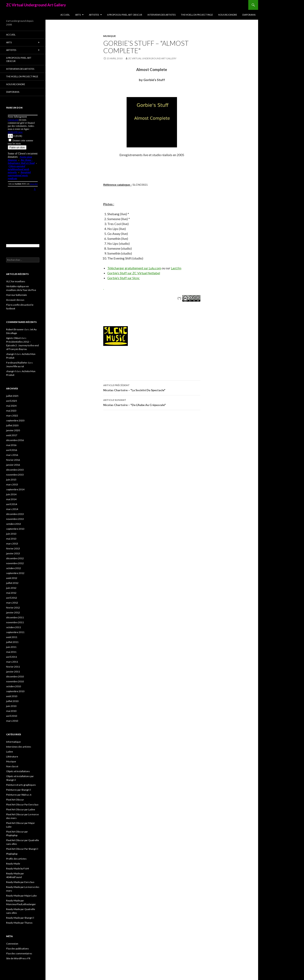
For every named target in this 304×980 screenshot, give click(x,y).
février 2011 (13, 667)
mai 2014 (11, 499)
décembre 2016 (15, 440)
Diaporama (249, 15)
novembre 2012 (15, 563)
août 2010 (12, 696)
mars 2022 (12, 416)
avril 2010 (12, 716)
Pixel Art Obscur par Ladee (21, 809)
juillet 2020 (12, 425)
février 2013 (13, 548)
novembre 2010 (15, 681)
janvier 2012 (13, 612)
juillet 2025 (12, 396)
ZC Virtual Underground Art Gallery (36, 5)
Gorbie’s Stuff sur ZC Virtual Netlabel (134, 273)
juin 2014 (11, 494)
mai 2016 (11, 445)
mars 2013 (12, 544)
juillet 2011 (12, 642)
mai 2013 (11, 539)
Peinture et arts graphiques (21, 785)
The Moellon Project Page (197, 15)
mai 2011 (11, 652)
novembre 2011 (15, 622)
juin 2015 (11, 480)
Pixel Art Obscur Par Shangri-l (22, 849)
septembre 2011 (15, 632)
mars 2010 (12, 721)
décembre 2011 (15, 617)
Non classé (12, 766)
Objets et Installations (18, 771)
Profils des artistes (16, 859)
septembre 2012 (15, 573)
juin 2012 (11, 588)
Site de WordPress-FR (18, 958)
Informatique (13, 742)
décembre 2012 (15, 558)
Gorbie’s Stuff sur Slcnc (124, 278)
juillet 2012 (12, 583)
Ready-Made (13, 864)
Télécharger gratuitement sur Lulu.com (134, 268)
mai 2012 (11, 593)
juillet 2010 (12, 701)
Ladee (10, 752)
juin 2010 (11, 706)
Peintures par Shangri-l (19, 790)
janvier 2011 (13, 672)
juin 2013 (11, 534)
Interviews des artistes (162, 15)
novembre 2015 (15, 475)
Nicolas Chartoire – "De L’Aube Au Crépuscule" (152, 402)
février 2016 (13, 460)
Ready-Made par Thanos (19, 923)
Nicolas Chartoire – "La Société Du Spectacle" (152, 387)
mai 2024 (11, 406)
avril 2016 (12, 450)
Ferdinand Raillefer (17, 363)
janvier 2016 (13, 465)
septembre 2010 (15, 691)
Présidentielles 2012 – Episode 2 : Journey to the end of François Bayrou (22, 345)
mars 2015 (12, 484)
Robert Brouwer (15, 329)
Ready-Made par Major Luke (21, 896)
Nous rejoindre (228, 15)
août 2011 (12, 637)
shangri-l (11, 354)
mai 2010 (11, 711)
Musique (109, 36)
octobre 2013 (14, 524)
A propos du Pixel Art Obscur (125, 15)
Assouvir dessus (15, 300)
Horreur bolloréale (16, 295)
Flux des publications (18, 949)
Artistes (94, 15)
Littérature (12, 756)
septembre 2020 (15, 420)
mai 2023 (11, 411)
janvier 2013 (13, 553)
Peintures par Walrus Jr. (19, 795)
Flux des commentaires (19, 953)
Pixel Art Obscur (15, 800)
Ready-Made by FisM (18, 869)
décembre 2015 (15, 470)
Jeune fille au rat (15, 366)
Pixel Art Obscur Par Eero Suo (22, 804)
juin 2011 (11, 647)
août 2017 (12, 435)
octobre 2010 (14, 686)
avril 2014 (12, 504)
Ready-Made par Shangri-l (20, 918)
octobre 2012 (14, 568)
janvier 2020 (13, 430)
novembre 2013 (15, 519)
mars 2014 (12, 509)
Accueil (65, 15)
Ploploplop (12, 854)
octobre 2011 (14, 627)
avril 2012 (12, 598)
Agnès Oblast (13, 338)
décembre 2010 (15, 676)
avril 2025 (12, 401)
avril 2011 (12, 657)
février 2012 (13, 608)
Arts (78, 15)
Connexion (12, 944)
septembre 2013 (15, 529)
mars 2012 (12, 603)
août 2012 (12, 578)
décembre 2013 (15, 514)
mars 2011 (12, 662)
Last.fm (176, 268)
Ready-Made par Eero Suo (20, 882)
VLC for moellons (16, 281)
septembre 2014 (15, 489)
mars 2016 (12, 455)
